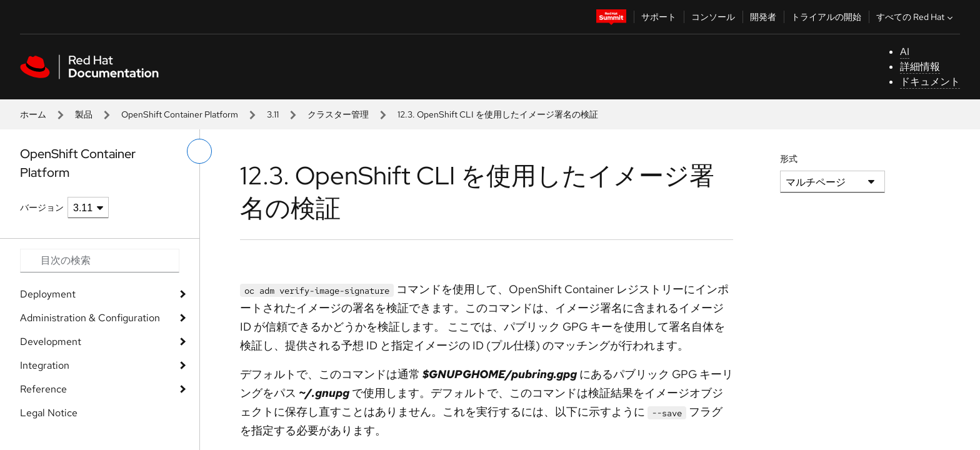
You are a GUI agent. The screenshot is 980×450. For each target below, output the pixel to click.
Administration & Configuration (90, 318)
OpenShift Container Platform (180, 114)
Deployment (48, 294)
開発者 (763, 17)
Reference (43, 389)
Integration (45, 365)
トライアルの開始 (826, 17)
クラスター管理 (338, 114)
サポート (659, 17)
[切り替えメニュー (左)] (199, 151)
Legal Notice (49, 413)
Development (51, 342)
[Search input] (100, 261)
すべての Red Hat (916, 17)
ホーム (33, 114)
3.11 (273, 114)
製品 (84, 114)
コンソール (713, 17)
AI (905, 52)
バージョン (42, 207)
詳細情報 (920, 67)
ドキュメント (930, 82)
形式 (789, 159)
